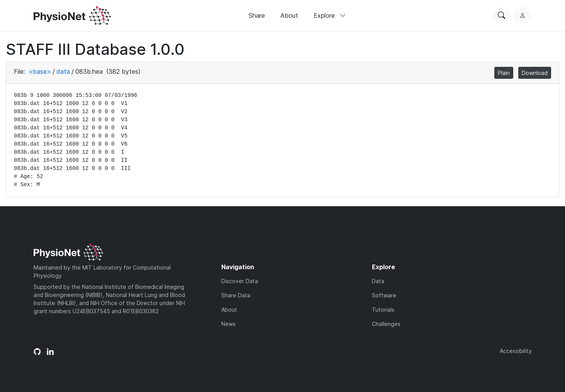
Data (378, 281)
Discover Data (240, 281)
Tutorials (383, 310)
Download (535, 73)
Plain (504, 73)
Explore (330, 15)
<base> (40, 71)
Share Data (236, 295)
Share (257, 15)
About (289, 15)
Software (384, 295)
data (63, 71)
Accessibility (516, 351)
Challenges (386, 324)
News (228, 324)
